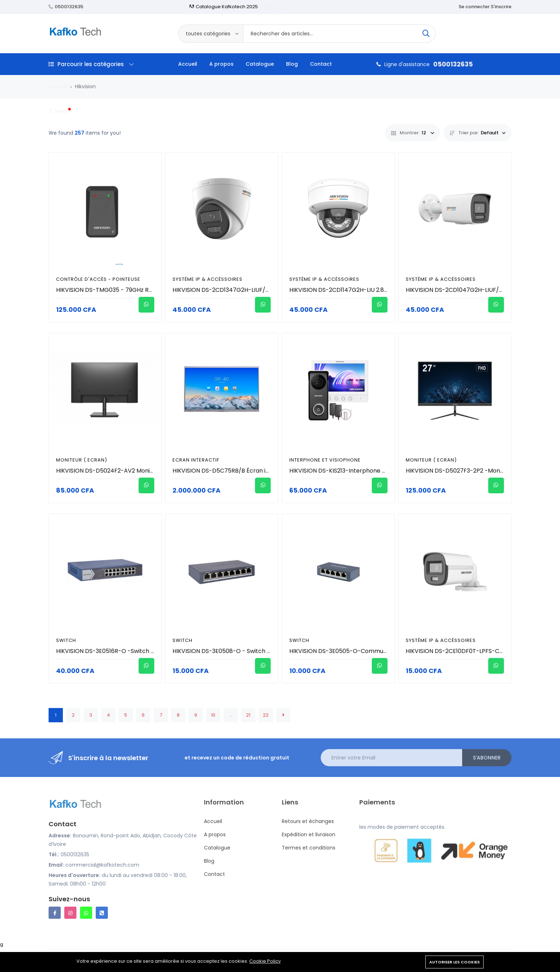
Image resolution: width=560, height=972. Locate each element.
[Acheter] (146, 305)
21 (248, 715)
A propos (221, 64)
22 (266, 715)
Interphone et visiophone (325, 460)
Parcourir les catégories (91, 64)
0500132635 (69, 7)
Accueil (188, 64)
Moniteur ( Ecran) (82, 460)
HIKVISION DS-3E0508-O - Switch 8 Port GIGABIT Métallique (256, 651)
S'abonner (487, 758)
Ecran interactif (196, 460)
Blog (292, 64)
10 (213, 715)
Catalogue (272, 7)
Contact (321, 64)
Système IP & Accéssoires (207, 279)
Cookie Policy (265, 961)
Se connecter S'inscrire (485, 7)
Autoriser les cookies (454, 962)
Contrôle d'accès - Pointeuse (98, 279)
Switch (66, 640)
